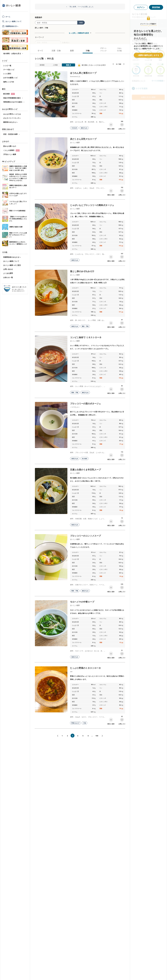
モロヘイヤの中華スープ (82, 602)
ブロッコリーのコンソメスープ (85, 536)
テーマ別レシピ (9, 70)
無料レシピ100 (9, 82)
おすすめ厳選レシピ (10, 78)
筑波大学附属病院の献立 (12, 98)
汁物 (84, 723)
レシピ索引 (7, 74)
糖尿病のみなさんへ (10, 122)
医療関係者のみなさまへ (12, 257)
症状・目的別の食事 (10, 134)
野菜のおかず (75, 723)
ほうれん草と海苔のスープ (83, 73)
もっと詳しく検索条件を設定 (79, 33)
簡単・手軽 (85, 326)
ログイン (141, 7)
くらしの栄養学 (11, 150)
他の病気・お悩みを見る (12, 53)
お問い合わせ (8, 269)
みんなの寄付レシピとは (12, 114)
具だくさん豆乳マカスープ (83, 139)
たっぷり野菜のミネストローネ (85, 668)
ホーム (8, 17)
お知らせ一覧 (8, 277)
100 (97, 736)
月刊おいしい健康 (10, 154)
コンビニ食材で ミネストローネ (86, 337)
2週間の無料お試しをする (148, 55)
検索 (81, 23)
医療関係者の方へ (12, 26)
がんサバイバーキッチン (12, 118)
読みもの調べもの (10, 146)
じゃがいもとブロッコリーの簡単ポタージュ (92, 205)
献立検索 (9, 94)
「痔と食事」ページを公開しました (81, 7)
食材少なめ (84, 128)
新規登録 (156, 7)
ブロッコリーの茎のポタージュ (85, 404)
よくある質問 (8, 273)
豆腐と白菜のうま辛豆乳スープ (85, 470)
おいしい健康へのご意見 (12, 265)
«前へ (57, 736)
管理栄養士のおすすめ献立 (13, 102)
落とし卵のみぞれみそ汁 (82, 271)
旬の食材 (84, 459)
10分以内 (74, 128)
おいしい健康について (14, 21)
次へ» (103, 736)
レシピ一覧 (7, 66)
